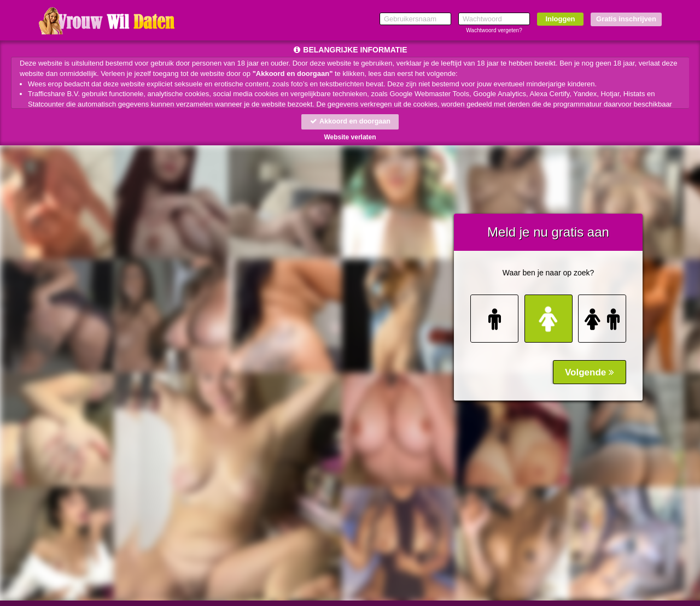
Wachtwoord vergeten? (494, 30)
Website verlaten (350, 138)
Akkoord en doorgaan (350, 122)
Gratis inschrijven (626, 19)
